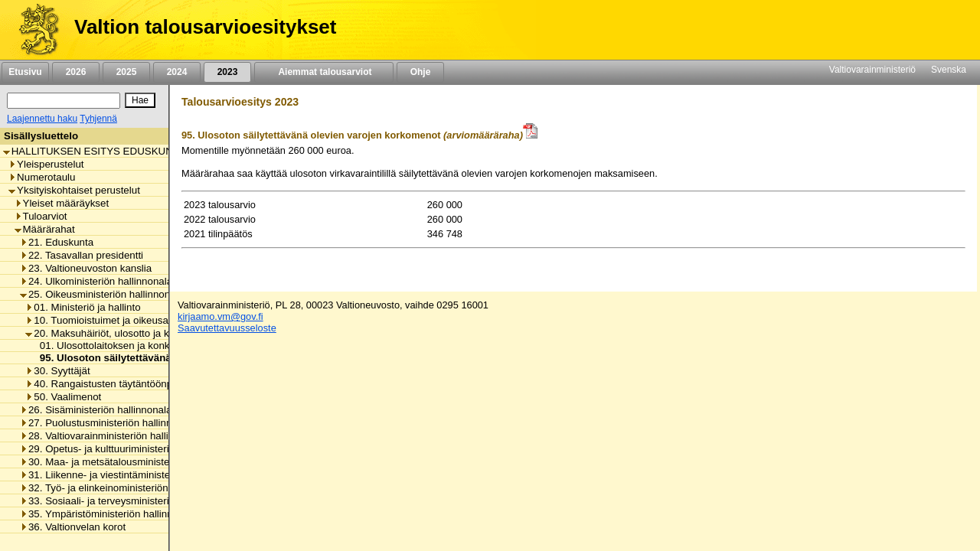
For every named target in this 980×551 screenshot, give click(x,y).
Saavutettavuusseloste (227, 328)
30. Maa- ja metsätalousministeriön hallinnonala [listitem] (132, 462)
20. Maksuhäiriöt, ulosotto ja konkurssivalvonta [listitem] (135, 333)
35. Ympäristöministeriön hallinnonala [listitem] (109, 514)
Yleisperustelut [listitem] (46, 164)
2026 (76, 72)
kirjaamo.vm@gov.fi (220, 316)
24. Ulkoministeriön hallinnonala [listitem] (96, 281)
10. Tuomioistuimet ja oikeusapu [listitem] (102, 320)
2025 (126, 72)
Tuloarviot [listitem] (41, 216)
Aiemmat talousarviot (324, 72)
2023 (227, 72)
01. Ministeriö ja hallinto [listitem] (83, 307)
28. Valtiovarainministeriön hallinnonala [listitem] (112, 436)
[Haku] (64, 101)
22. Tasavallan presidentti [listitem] (82, 255)
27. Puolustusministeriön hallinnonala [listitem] (108, 423)
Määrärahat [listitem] (45, 229)
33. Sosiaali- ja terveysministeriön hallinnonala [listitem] (129, 501)
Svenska (949, 70)
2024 (177, 72)
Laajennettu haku (42, 119)
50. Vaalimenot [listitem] (63, 397)
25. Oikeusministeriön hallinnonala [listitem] (102, 294)
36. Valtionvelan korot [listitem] (73, 527)
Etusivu (25, 72)
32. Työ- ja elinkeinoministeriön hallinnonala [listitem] (123, 488)
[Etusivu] (33, 30)
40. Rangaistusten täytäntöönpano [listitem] (107, 384)
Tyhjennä (98, 119)
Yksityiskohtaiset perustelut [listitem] (74, 190)
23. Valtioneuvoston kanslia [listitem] (86, 268)
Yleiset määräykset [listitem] (62, 203)
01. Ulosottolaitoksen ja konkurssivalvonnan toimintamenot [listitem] (168, 346)
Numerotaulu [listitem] (42, 177)
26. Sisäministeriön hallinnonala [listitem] (96, 410)
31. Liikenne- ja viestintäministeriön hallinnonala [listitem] (132, 475)
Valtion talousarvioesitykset (205, 27)
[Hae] (140, 100)
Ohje (420, 72)
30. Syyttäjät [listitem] (57, 371)
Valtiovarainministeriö (872, 70)
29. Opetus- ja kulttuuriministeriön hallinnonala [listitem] (129, 449)
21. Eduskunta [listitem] (57, 242)
